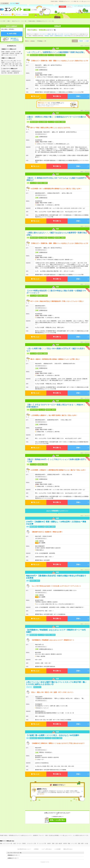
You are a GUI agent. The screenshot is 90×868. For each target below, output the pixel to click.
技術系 (6, 64)
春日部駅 (17, 53)
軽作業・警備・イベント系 (70, 843)
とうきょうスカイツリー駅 (11, 55)
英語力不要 (4, 73)
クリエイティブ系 (10, 62)
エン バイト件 (15, 3)
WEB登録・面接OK (6, 71)
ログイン (69, 6)
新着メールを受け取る (57, 820)
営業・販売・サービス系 (57, 34)
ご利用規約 (36, 849)
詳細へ (79, 96)
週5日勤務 (10, 73)
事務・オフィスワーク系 (7, 61)
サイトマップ (87, 6)
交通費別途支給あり (16, 71)
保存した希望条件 (23, 14)
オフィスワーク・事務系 (45, 34)
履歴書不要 (16, 73)
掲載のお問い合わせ (68, 849)
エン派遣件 (5, 3)
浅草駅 (3, 52)
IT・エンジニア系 (42, 843)
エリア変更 (34, 10)
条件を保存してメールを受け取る (14, 39)
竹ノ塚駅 (19, 52)
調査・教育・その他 (17, 66)
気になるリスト (8, 14)
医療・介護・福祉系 (14, 64)
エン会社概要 (57, 849)
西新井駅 (12, 53)
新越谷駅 (8, 52)
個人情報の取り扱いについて (24, 849)
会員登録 (62, 6)
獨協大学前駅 (5, 53)
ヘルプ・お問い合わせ (78, 6)
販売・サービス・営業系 (20, 843)
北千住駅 (13, 52)
